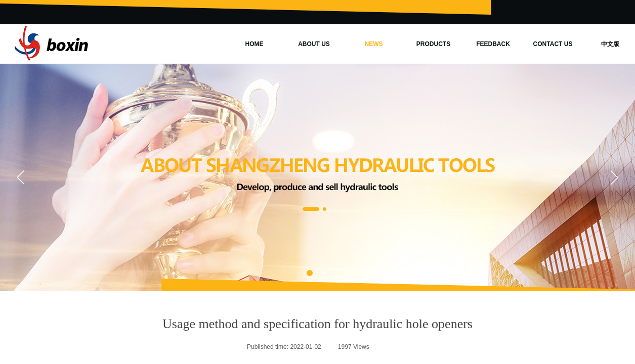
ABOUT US (314, 44)
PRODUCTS (433, 44)
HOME (255, 44)
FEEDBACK (493, 44)
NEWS (374, 44)
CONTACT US (553, 44)
